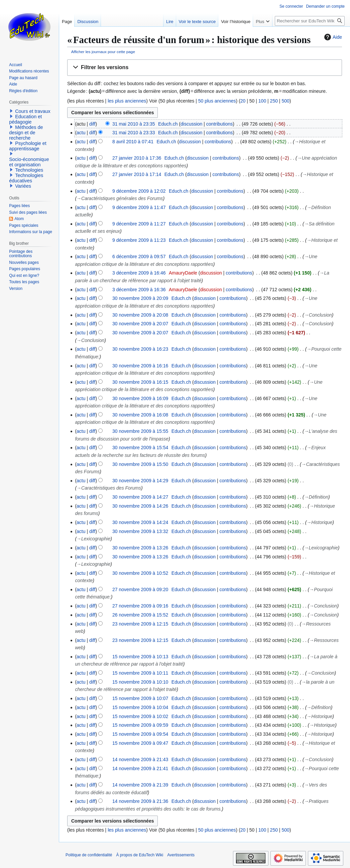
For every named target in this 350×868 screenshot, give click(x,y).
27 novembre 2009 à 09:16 (140, 606)
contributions (219, 124)
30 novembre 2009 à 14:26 (140, 506)
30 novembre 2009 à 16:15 (140, 382)
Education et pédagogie (25, 119)
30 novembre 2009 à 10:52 (140, 573)
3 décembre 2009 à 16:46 (139, 273)
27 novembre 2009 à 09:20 (140, 589)
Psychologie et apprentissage (28, 146)
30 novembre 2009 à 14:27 (140, 497)
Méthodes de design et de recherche (26, 133)
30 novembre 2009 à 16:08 (140, 415)
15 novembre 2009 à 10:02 (140, 716)
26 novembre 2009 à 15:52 (140, 615)
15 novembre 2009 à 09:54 (140, 734)
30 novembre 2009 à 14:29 (140, 481)
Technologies (29, 170)
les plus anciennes (127, 101)
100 (262, 101)
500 (285, 101)
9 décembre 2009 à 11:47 (139, 207)
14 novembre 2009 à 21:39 (140, 785)
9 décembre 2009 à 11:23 (139, 240)
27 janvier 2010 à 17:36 (137, 158)
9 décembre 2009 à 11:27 (139, 224)
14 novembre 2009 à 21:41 (140, 768)
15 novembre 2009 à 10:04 (140, 707)
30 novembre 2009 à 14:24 (140, 522)
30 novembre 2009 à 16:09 (140, 398)
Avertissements (181, 855)
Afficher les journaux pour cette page (103, 52)
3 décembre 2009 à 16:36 (139, 290)
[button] (205, 68)
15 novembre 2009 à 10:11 (140, 673)
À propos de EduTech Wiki (140, 855)
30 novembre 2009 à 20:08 (140, 315)
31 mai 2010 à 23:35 (134, 124)
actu (81, 133)
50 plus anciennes (217, 101)
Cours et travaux (33, 111)
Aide (332, 37)
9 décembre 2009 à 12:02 (139, 191)
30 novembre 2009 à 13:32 (140, 531)
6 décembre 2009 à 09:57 (139, 256)
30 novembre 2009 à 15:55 (140, 431)
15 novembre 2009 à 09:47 (140, 743)
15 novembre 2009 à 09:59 (140, 725)
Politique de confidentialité (89, 855)
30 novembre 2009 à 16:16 (140, 366)
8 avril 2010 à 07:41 (133, 142)
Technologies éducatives (26, 178)
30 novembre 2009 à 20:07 (140, 324)
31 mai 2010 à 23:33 (134, 133)
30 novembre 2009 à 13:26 (140, 548)
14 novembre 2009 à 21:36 (140, 801)
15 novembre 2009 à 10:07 (140, 698)
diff (92, 124)
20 (243, 101)
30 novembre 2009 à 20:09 (140, 298)
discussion (191, 124)
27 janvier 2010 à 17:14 (137, 174)
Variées (23, 186)
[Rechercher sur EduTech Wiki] (310, 21)
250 (274, 101)
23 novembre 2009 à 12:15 (140, 624)
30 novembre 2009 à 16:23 (140, 349)
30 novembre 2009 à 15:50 (140, 464)
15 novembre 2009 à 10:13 (140, 657)
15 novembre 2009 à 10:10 (140, 682)
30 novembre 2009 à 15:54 (140, 448)
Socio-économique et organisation (29, 162)
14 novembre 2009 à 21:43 (140, 759)
